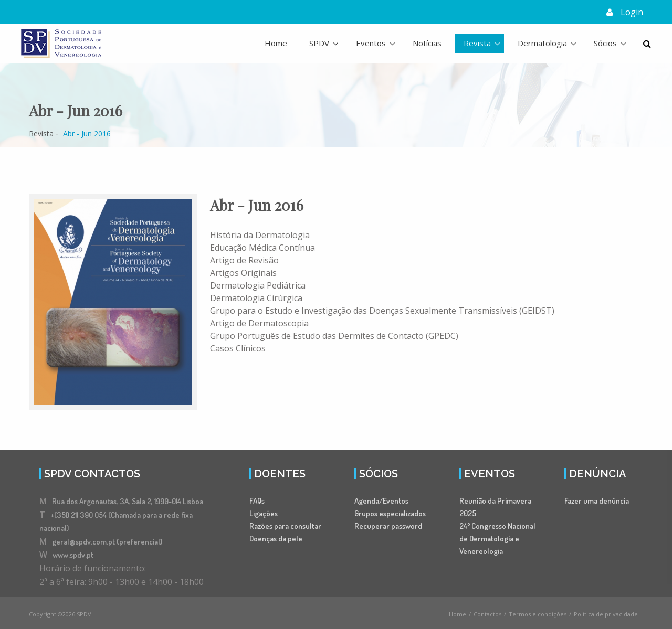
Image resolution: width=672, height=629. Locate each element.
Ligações (264, 516)
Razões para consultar (285, 529)
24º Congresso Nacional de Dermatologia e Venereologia (497, 542)
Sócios (605, 43)
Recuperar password (388, 529)
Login (632, 12)
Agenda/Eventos (381, 504)
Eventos (371, 43)
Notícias (427, 43)
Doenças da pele (276, 542)
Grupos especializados (390, 516)
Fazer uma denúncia (597, 504)
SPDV (319, 43)
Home (276, 43)
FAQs (257, 504)
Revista (477, 43)
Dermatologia (542, 43)
